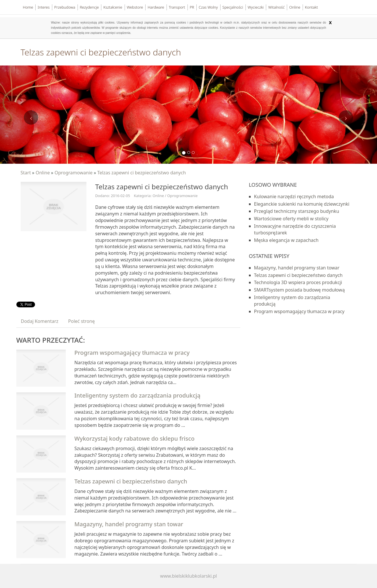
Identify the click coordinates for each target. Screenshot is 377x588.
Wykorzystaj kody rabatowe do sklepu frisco (134, 438)
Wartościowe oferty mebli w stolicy (291, 219)
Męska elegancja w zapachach (286, 240)
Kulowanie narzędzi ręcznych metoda (294, 196)
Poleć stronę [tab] (81, 321)
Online (43, 173)
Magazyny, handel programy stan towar (129, 524)
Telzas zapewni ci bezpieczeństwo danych (142, 173)
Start (26, 173)
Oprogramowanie (74, 173)
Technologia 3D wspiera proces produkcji (298, 282)
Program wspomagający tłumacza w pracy (132, 353)
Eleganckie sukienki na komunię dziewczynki (302, 204)
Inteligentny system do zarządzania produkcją (137, 395)
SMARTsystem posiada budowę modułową (299, 290)
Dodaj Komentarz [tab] (40, 321)
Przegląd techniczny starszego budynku (297, 211)
